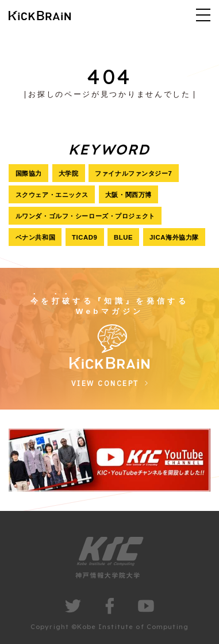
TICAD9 (84, 237)
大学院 (69, 173)
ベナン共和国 (35, 237)
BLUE (123, 237)
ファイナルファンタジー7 (133, 173)
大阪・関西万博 (128, 195)
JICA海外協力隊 (174, 237)
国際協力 (29, 173)
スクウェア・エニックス (52, 195)
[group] (109, 460)
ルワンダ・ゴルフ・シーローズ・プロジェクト (85, 216)
